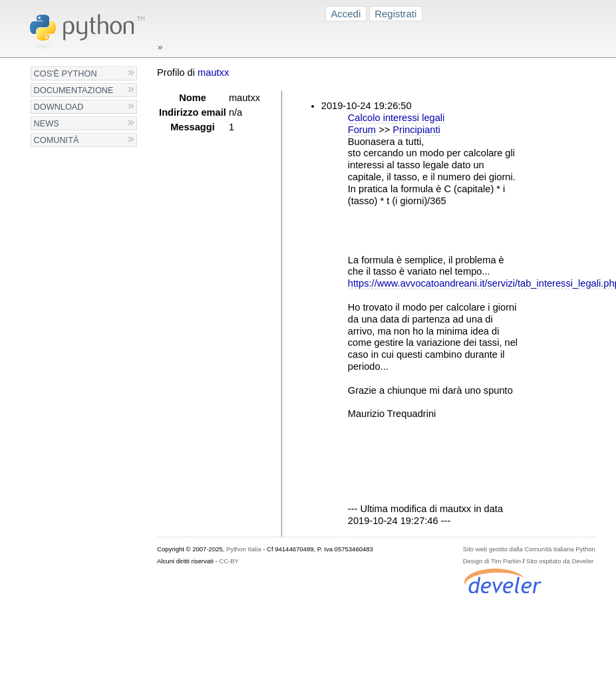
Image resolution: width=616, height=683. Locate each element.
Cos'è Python (66, 73)
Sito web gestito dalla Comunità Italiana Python (529, 549)
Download (59, 107)
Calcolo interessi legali (396, 118)
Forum (362, 130)
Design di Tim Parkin (492, 561)
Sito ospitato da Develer (560, 561)
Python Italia (243, 549)
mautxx (213, 72)
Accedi (346, 14)
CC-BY (229, 561)
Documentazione (74, 90)
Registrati (395, 14)
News (47, 123)
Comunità (57, 140)
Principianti (416, 130)
